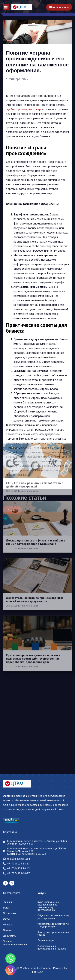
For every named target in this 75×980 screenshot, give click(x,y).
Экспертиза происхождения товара (53, 933)
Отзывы (7, 930)
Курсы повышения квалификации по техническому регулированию (48, 906)
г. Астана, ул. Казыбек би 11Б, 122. (27, 854)
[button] (6, 7)
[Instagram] (10, 970)
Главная (7, 902)
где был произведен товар (23, 109)
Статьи (6, 919)
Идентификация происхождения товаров (52, 947)
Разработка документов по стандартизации (53, 925)
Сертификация (46, 940)
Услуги (7, 908)
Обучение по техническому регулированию (53, 917)
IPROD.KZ (37, 972)
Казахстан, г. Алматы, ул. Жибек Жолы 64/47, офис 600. (37, 850)
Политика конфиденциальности (15, 943)
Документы (10, 936)
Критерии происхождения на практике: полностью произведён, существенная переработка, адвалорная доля (33, 575)
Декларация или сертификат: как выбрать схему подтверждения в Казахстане (36, 458)
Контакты (8, 924)
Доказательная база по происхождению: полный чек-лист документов (34, 516)
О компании (10, 913)
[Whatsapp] (10, 959)
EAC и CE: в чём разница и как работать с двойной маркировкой (34, 401)
